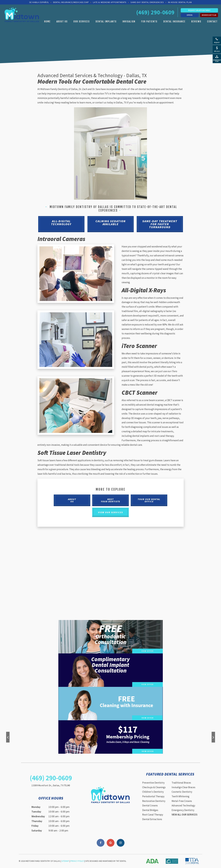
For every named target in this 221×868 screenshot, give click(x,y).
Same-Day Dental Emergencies (147, 2)
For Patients (149, 21)
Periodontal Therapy (153, 796)
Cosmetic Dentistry (182, 792)
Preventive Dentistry (153, 783)
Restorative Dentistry (154, 801)
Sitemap (65, 861)
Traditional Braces (181, 783)
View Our (110, 512)
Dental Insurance (174, 21)
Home (47, 21)
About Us (62, 21)
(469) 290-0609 (155, 12)
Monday (36, 807)
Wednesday (38, 816)
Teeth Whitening (180, 796)
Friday (35, 826)
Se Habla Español (39, 2)
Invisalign (129, 21)
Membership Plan (209, 15)
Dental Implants (106, 21)
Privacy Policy (77, 861)
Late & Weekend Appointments (110, 2)
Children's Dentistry (153, 792)
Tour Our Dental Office (149, 500)
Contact (212, 21)
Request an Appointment (199, 10)
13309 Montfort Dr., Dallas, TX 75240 (51, 785)
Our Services (82, 21)
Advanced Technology (183, 805)
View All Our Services (185, 815)
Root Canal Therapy (153, 815)
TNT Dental (121, 861)
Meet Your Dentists (110, 500)
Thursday (37, 821)
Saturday (37, 830)
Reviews (196, 21)
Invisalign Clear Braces (183, 787)
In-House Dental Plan (180, 2)
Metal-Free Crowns (182, 801)
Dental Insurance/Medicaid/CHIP (71, 2)
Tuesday (36, 812)
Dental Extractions (152, 819)
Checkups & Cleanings (154, 787)
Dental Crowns (150, 805)
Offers (190, 15)
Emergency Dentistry (183, 810)
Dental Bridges (150, 810)
